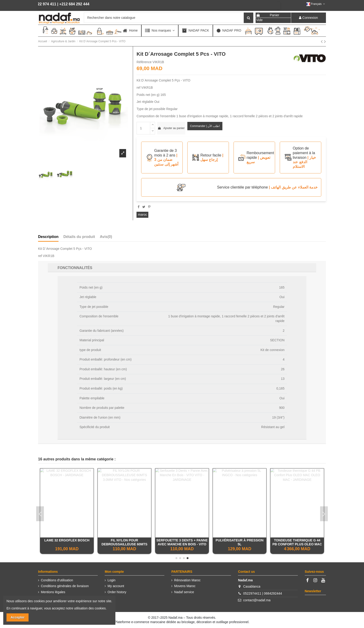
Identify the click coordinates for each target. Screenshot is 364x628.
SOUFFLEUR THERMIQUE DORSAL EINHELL (297, 542)
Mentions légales (53, 592)
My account (116, 586)
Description (48, 237)
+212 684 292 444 (57, 4)
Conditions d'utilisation (57, 580)
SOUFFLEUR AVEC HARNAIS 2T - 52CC (67, 542)
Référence (144, 62)
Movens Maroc (185, 586)
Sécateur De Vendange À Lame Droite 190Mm (182, 542)
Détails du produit (79, 237)
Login (111, 580)
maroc (142, 215)
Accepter (18, 617)
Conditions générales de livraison (65, 586)
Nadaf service (184, 592)
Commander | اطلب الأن (205, 126)
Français (316, 4)
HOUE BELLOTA (124, 540)
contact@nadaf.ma (257, 600)
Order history (117, 592)
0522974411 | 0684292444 (263, 593)
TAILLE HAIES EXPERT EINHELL (240, 540)
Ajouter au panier (171, 128)
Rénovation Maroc (187, 580)
